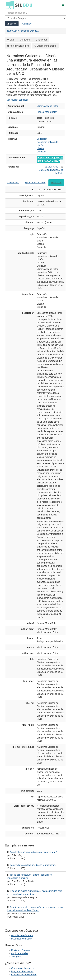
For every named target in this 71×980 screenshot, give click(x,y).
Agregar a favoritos (19, 46)
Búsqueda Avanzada (22, 939)
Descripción (13, 183)
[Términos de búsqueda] (35, 13)
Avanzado (27, 24)
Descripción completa (17, 100)
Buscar (12, 24)
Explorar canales (20, 953)
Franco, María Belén (47, 112)
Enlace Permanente (46, 46)
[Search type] (35, 18)
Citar (12, 40)
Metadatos (56, 183)
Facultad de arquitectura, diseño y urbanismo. (33, 865)
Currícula (41, 152)
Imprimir (26, 40)
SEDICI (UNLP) (53, 167)
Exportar (43, 40)
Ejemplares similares (35, 183)
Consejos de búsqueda (23, 968)
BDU (9, 5)
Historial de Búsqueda (22, 935)
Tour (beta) (17, 957)
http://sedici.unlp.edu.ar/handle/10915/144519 (50, 159)
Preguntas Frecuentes (22, 971)
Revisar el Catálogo (21, 950)
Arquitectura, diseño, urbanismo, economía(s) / (33, 852)
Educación (42, 139)
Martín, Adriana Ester (47, 106)
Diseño (40, 148)
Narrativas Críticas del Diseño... (23, 31)
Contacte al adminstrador (24, 975)
